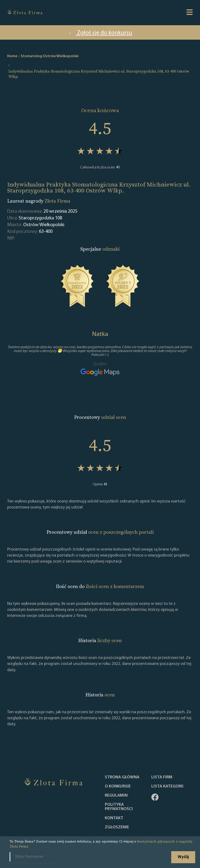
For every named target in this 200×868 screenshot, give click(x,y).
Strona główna (122, 777)
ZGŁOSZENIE (117, 827)
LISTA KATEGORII (167, 787)
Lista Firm (162, 777)
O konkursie (118, 787)
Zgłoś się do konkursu (100, 33)
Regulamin (116, 796)
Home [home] (12, 56)
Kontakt (114, 818)
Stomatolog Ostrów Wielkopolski (50, 56)
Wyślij (183, 857)
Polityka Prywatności (119, 807)
